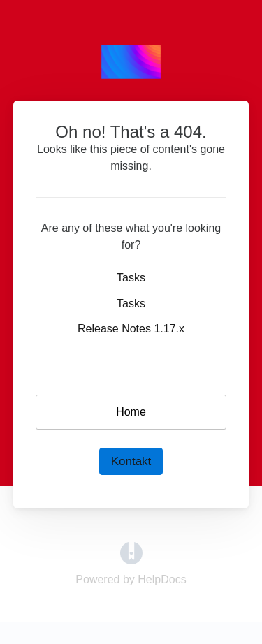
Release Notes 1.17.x (131, 329)
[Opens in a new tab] (131, 552)
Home (131, 412)
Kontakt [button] (131, 461)
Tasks (131, 278)
